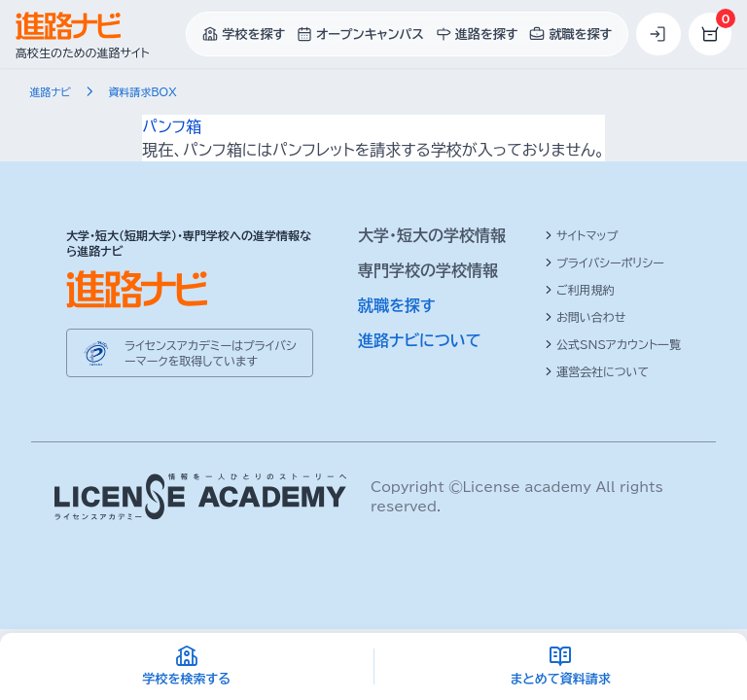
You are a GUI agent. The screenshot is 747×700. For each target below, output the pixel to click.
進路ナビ (52, 92)
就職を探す (397, 305)
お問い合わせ (585, 317)
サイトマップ (581, 235)
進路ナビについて (420, 340)
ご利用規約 (580, 290)
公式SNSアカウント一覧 (613, 344)
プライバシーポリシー (605, 262)
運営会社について (597, 371)
